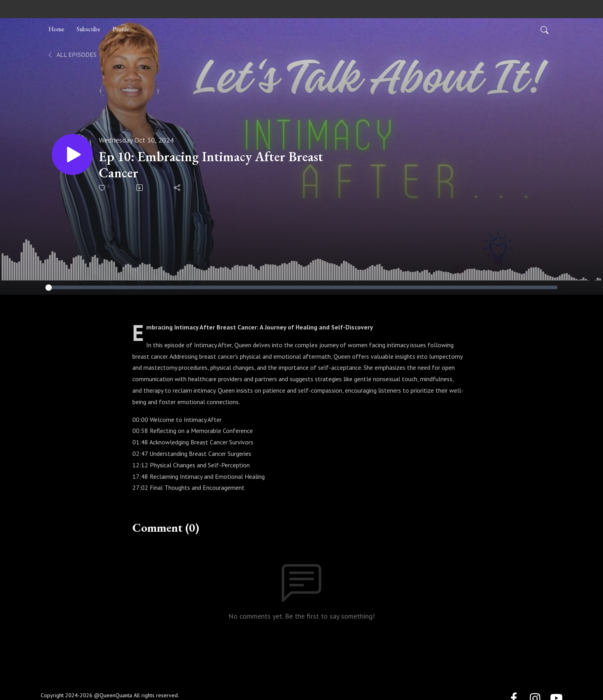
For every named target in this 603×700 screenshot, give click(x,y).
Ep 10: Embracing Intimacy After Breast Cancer (211, 165)
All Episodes (72, 55)
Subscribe (89, 29)
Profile (121, 29)
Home (57, 29)
